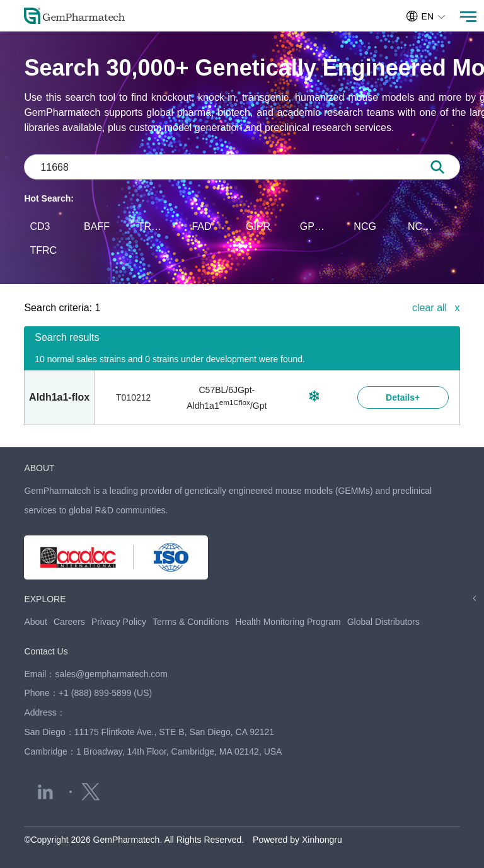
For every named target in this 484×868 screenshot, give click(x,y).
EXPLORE (45, 599)
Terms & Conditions (191, 622)
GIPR (258, 226)
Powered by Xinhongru (297, 840)
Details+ (403, 397)
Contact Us (46, 651)
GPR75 (315, 226)
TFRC (43, 250)
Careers (69, 622)
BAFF (97, 226)
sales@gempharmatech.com (111, 674)
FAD (201, 226)
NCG (365, 226)
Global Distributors (383, 622)
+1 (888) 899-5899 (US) (105, 693)
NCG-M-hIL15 (423, 226)
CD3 (40, 226)
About (36, 622)
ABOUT (39, 468)
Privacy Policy (119, 622)
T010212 (133, 397)
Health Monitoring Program (288, 622)
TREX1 (153, 226)
